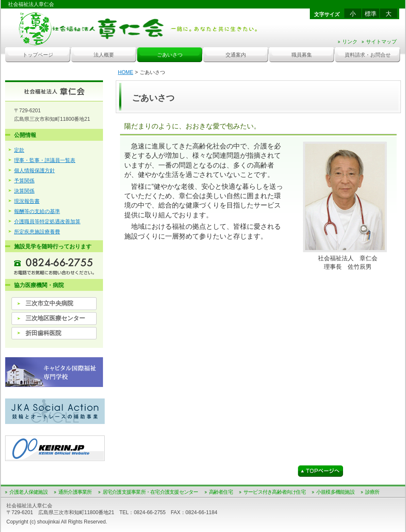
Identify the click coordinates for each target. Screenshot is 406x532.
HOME (126, 72)
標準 (371, 14)
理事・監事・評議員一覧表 (45, 160)
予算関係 (24, 181)
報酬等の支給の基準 (37, 211)
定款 (19, 150)
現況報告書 (27, 201)
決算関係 (24, 191)
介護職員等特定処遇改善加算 (47, 222)
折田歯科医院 (43, 333)
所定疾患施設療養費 (37, 232)
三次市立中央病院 (49, 303)
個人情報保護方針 (34, 171)
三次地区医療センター (55, 318)
